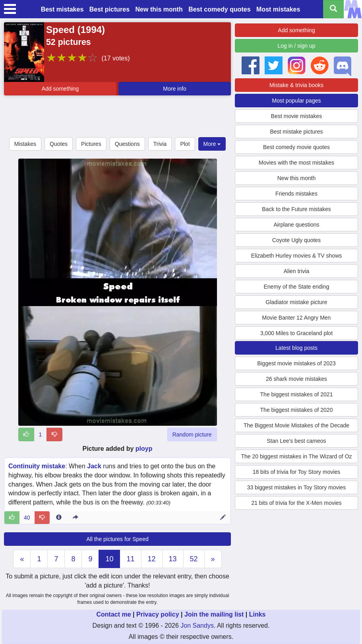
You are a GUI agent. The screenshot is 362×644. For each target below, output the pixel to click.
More (212, 144)
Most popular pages (297, 101)
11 (130, 559)
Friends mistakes (296, 194)
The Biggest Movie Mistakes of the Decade (296, 425)
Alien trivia (297, 271)
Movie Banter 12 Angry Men (297, 318)
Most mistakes (278, 9)
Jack (94, 466)
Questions (127, 144)
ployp (144, 449)
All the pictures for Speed (117, 539)
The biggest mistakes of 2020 (297, 410)
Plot (185, 144)
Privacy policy (158, 614)
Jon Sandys (197, 626)
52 (194, 559)
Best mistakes (62, 9)
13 (173, 559)
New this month (159, 9)
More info (174, 89)
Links (257, 614)
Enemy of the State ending (297, 287)
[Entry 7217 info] (59, 518)
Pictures (91, 144)
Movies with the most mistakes (296, 163)
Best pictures (109, 9)
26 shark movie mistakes (296, 379)
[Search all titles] (333, 9)
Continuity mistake (37, 466)
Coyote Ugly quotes (296, 240)
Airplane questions (296, 225)
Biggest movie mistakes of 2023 (296, 363)
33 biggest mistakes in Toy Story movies (297, 487)
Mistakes (25, 144)
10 (109, 559)
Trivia (160, 144)
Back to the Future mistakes (296, 209)
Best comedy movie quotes (296, 147)
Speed (60, 30)
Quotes (59, 144)
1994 (91, 30)
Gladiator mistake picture (297, 302)
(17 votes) (115, 58)
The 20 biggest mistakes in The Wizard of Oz (296, 456)
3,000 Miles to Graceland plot (296, 333)
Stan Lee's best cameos (297, 441)
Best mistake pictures (296, 132)
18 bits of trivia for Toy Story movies (297, 472)
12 (152, 559)
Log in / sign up (297, 46)
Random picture (192, 435)
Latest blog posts (296, 348)
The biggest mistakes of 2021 (297, 394)
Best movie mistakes (296, 116)
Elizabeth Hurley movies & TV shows (297, 256)
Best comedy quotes (219, 9)
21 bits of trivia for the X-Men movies (296, 503)
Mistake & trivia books (296, 85)
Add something (60, 89)
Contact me (113, 614)
